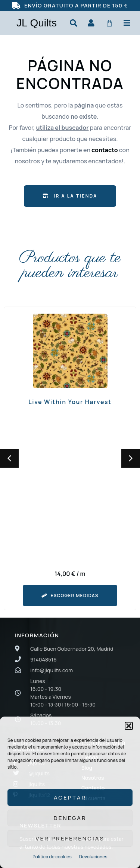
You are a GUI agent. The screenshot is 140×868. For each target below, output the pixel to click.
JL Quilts (37, 23)
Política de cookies (52, 857)
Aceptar (70, 797)
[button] (129, 726)
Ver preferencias (70, 838)
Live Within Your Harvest (70, 402)
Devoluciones (93, 857)
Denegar (70, 818)
